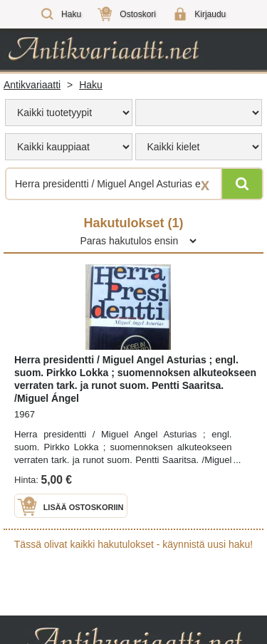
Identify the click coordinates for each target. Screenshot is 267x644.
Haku (91, 85)
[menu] (69, 113)
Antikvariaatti (32, 85)
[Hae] (242, 184)
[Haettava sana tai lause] (133, 184)
